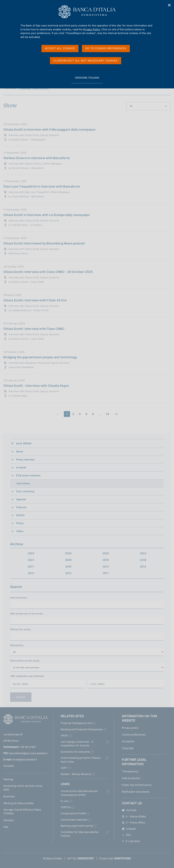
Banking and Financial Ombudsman (82, 729)
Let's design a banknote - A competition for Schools (77, 744)
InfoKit (20, 515)
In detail (21, 467)
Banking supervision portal (77, 826)
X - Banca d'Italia (134, 816)
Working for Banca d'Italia (19, 803)
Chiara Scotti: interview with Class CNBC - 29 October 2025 (48, 272)
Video (20, 531)
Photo (20, 523)
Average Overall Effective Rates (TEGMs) (22, 812)
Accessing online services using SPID (23, 788)
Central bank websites (74, 820)
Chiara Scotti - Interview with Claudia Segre (36, 386)
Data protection (131, 778)
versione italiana (87, 80)
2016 (68, 567)
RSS (126, 835)
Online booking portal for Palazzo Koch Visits (81, 760)
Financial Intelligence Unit (76, 723)
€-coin (65, 801)
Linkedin (129, 829)
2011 (106, 573)
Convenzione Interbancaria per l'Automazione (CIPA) (79, 793)
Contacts (9, 766)
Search (21, 697)
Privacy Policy (92, 29)
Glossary (9, 820)
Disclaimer (128, 741)
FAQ (6, 827)
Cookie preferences (134, 735)
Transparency (130, 771)
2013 (31, 573)
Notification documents (136, 792)
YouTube (129, 810)
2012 (68, 573)
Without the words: (21, 629)
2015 (106, 567)
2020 (68, 560)
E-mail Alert (131, 841)
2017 (31, 567)
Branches (9, 796)
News (20, 452)
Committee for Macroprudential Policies (80, 834)
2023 (106, 553)
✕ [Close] (169, 5)
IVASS (64, 735)
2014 (143, 567)
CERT (64, 768)
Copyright (128, 748)
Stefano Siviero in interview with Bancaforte (37, 158)
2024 (68, 553)
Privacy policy (130, 728)
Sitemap (8, 779)
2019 (106, 560)
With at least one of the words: (27, 614)
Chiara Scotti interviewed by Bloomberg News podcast (44, 243)
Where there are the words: (25, 661)
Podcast (21, 507)
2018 (143, 560)
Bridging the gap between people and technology (40, 357)
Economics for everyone (75, 752)
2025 (31, 553)
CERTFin (66, 807)
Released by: (17, 645)
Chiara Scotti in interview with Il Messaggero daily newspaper (50, 130)
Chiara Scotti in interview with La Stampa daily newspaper (47, 215)
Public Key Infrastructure (137, 785)
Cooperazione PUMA (73, 813)
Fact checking (25, 491)
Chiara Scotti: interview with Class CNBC (34, 329)
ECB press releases (28, 475)
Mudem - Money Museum (76, 774)
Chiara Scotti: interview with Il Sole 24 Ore (35, 300)
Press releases (25, 459)
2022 (143, 553)
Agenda (21, 499)
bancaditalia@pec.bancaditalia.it (28, 753)
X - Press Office (133, 823)
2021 (31, 560)
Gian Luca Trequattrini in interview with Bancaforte (42, 186)
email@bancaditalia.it (24, 759)
